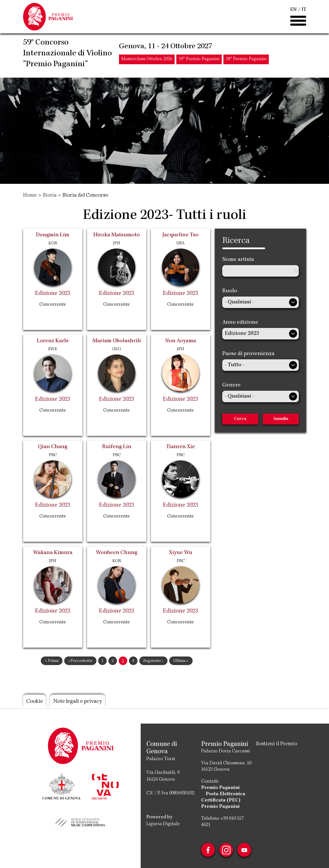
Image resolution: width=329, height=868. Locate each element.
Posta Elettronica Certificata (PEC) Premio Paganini (223, 800)
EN (293, 11)
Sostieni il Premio (276, 744)
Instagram (226, 850)
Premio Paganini (220, 788)
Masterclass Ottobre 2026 (147, 61)
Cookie (35, 702)
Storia (50, 196)
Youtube (245, 850)
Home (30, 196)
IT (304, 11)
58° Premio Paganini (246, 61)
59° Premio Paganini (199, 61)
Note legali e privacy (81, 702)
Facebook (207, 850)
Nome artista (238, 260)
